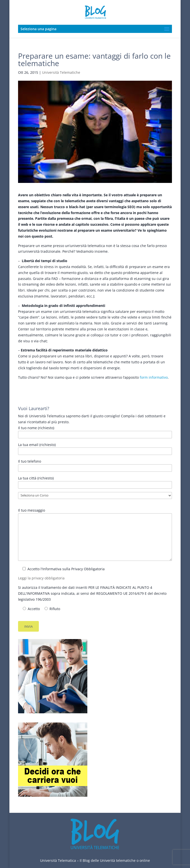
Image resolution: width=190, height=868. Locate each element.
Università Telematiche (61, 72)
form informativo (154, 377)
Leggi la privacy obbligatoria (41, 578)
